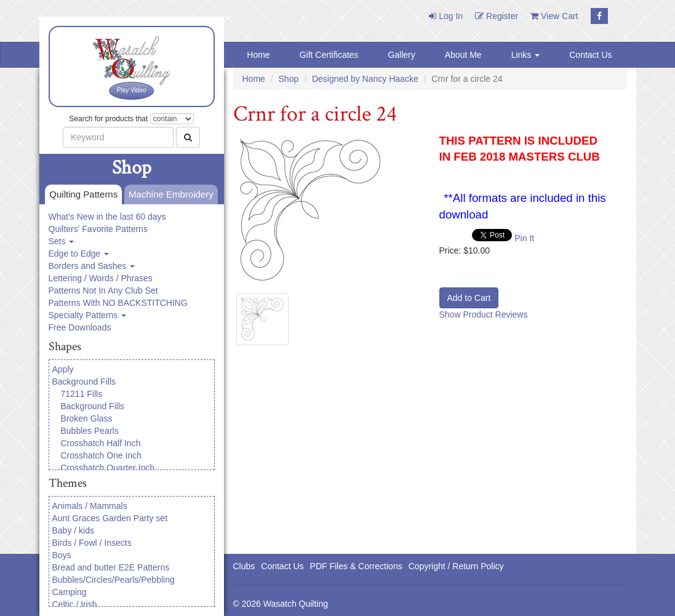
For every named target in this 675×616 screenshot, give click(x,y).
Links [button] (526, 55)
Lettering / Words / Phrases (101, 278)
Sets (62, 241)
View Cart (554, 16)
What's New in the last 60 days (107, 217)
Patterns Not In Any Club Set (103, 290)
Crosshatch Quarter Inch (108, 468)
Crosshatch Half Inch (101, 443)
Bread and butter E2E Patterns (111, 567)
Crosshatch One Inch (102, 455)
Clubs (244, 566)
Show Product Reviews (484, 314)
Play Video (132, 90)
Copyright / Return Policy (456, 566)
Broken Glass (87, 418)
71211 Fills (82, 394)
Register (497, 16)
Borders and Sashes (92, 266)
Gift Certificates (329, 55)
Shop (289, 79)
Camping (70, 592)
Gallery (401, 55)
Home (258, 55)
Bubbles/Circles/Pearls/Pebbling (114, 580)
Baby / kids (73, 530)
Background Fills (84, 382)
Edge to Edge (79, 254)
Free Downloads (80, 327)
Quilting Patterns (81, 195)
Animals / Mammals (90, 506)
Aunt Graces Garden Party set (110, 518)
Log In (446, 16)
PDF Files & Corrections (356, 566)
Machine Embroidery (169, 195)
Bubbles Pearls (90, 431)
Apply (63, 369)
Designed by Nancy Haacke (365, 79)
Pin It (524, 238)
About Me (463, 55)
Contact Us (590, 55)
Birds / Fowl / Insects (92, 543)
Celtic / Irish (75, 604)
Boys (62, 555)
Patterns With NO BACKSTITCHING (118, 303)
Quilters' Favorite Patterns (98, 229)
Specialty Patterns (88, 315)
